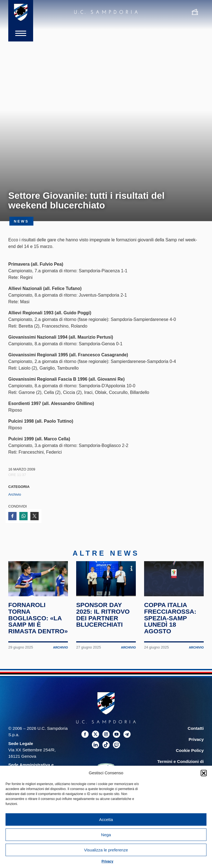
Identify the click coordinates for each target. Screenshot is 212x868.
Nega (106, 835)
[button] (204, 773)
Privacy (108, 861)
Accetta (106, 819)
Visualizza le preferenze (106, 850)
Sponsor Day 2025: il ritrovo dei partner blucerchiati (103, 615)
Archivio (15, 494)
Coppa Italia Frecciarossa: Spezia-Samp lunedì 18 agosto (170, 618)
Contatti (196, 728)
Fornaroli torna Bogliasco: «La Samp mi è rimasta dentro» (38, 618)
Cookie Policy (190, 750)
